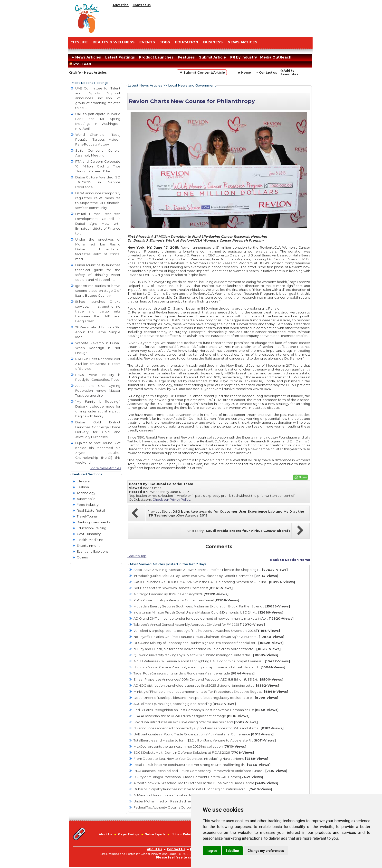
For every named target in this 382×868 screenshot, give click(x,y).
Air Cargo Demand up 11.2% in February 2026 (181, 594)
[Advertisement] (212, 21)
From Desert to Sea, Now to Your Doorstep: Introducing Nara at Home (201, 759)
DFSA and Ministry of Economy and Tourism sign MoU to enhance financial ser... (209, 643)
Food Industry (88, 505)
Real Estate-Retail (91, 510)
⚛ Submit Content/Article (202, 72)
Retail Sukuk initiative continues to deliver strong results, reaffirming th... (202, 765)
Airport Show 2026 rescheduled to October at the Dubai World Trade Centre (206, 783)
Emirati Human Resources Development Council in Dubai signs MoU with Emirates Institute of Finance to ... (98, 224)
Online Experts (155, 834)
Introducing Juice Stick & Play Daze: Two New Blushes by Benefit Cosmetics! (206, 576)
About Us (105, 834)
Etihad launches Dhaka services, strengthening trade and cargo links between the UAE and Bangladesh (98, 311)
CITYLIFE (79, 42)
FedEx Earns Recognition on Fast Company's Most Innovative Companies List (206, 710)
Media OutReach (276, 57)
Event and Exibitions (92, 551)
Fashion (83, 487)
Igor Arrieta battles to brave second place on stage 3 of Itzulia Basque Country (98, 291)
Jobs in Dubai (182, 834)
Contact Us (176, 849)
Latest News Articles (145, 85)
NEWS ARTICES (242, 42)
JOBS (165, 42)
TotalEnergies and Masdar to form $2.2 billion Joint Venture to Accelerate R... (205, 740)
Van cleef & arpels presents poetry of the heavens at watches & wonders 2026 (207, 631)
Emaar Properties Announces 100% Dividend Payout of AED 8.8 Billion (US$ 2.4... (208, 679)
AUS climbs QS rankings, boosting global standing (185, 704)
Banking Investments (93, 522)
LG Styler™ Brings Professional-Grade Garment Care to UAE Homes (198, 777)
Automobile (86, 499)
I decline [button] (232, 851)
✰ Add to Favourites (289, 72)
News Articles (86, 57)
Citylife (75, 73)
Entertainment (88, 546)
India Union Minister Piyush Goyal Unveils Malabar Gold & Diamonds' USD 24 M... (208, 612)
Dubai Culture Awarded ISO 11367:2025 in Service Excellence (98, 182)
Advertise (121, 5)
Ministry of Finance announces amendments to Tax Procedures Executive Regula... (211, 692)
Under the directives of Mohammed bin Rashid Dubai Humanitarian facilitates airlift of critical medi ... (98, 249)
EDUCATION (187, 42)
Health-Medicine (90, 540)
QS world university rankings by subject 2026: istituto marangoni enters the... (206, 655)
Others (82, 557)
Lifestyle (83, 481)
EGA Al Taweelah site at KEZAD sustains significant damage (191, 716)
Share (303, 477)
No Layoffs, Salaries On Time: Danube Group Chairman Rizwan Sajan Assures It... (209, 637)
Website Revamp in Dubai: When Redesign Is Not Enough (98, 348)
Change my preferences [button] (266, 851)
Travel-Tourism (88, 516)
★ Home (244, 73)
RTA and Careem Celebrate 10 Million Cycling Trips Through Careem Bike (98, 166)
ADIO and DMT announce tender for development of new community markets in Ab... (214, 618)
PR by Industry (244, 57)
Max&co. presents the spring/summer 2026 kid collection (190, 746)
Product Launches (156, 57)
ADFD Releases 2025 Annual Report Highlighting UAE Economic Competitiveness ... (212, 661)
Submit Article (212, 57)
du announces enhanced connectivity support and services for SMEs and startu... (209, 728)
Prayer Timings (128, 834)
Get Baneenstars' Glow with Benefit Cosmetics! (183, 588)
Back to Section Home (290, 560)
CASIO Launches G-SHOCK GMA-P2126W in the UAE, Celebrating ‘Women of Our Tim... (214, 582)
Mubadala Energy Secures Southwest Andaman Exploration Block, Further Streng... (212, 606)
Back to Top (137, 556)
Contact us (142, 5)
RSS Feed (81, 64)
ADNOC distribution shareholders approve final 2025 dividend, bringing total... (206, 685)
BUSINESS (213, 42)
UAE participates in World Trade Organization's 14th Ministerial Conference (204, 734)
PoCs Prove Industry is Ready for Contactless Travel (186, 600)
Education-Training (91, 528)
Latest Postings (120, 57)
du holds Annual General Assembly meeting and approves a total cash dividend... (209, 667)
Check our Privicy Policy (171, 499)
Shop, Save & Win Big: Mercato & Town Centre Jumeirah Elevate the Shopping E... (211, 570)
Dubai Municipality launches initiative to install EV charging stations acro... (203, 789)
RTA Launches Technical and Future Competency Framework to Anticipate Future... (210, 771)
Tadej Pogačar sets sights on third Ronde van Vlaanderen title (194, 673)
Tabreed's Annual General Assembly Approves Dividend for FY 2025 (199, 624)
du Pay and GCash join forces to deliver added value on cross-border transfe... (207, 649)
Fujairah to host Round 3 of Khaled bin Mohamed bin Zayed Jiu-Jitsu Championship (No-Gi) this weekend (98, 453)
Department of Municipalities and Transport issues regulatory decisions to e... (206, 698)
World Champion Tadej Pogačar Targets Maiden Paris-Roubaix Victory (98, 139)
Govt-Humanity (89, 534)
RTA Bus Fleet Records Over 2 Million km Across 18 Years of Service (98, 364)
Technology (86, 493)
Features (186, 57)
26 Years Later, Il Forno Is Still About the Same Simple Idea (98, 332)
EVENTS (147, 42)
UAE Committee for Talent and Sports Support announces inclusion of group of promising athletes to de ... (98, 98)
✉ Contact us (266, 73)
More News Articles (106, 468)
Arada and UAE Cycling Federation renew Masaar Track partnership (98, 390)
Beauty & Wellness (114, 42)
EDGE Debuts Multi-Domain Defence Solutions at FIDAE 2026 (194, 752)
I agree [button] (212, 851)
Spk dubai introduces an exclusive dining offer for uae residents (196, 722)
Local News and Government (192, 85)
